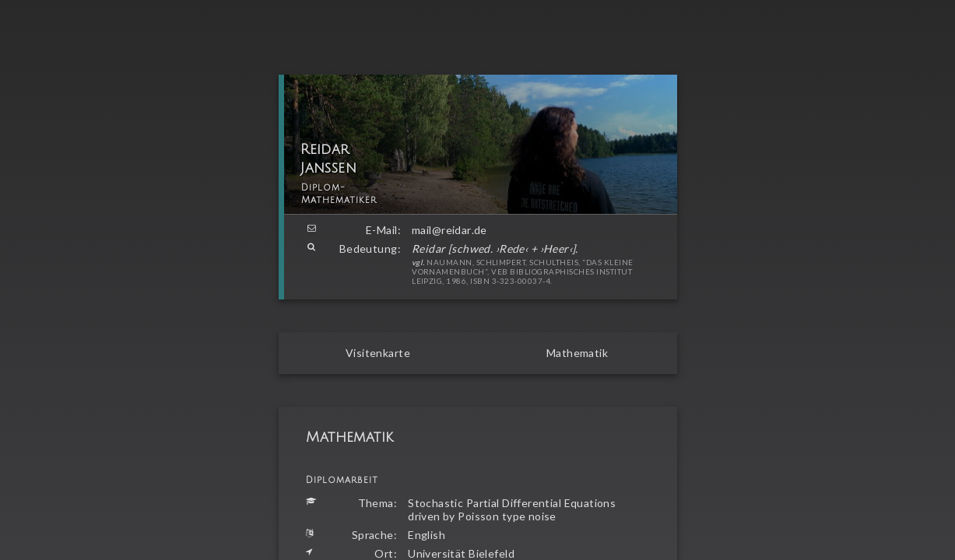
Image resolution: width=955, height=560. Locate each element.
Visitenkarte (378, 353)
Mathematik (577, 353)
